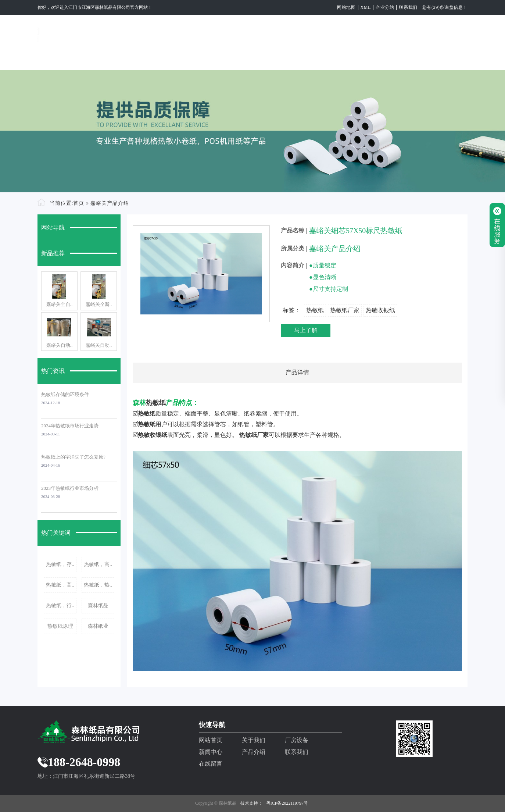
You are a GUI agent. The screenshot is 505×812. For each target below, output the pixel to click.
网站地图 (346, 7)
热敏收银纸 (380, 310)
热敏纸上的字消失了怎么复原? (73, 457)
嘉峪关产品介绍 (110, 203)
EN (463, 58)
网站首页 (151, 58)
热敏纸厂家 (345, 310)
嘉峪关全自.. (60, 304)
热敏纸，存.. (60, 564)
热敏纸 (315, 310)
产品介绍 (334, 58)
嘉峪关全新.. (99, 304)
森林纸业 (98, 626)
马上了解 (306, 330)
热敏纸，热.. (98, 585)
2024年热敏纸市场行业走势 (70, 426)
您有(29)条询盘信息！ (445, 7)
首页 (79, 203)
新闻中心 (288, 58)
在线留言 (425, 58)
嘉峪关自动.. (60, 345)
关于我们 (197, 58)
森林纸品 (98, 606)
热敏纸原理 (60, 626)
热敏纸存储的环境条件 (65, 394)
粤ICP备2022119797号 (287, 803)
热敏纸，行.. (60, 606)
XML (366, 7)
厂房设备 (243, 58)
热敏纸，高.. (98, 564)
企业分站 (385, 7)
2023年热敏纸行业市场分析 (70, 488)
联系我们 (408, 7)
